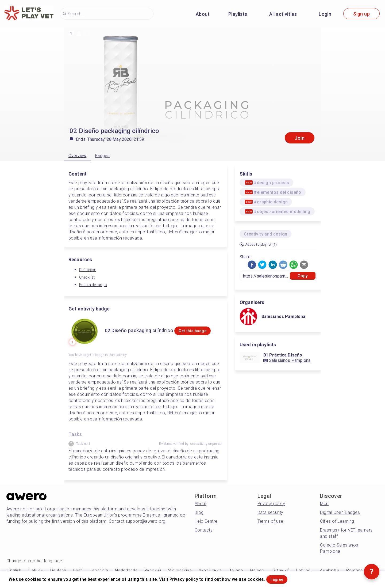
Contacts (204, 530)
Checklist (87, 277)
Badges (102, 156)
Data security (270, 512)
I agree (284, 578)
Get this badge (196, 334)
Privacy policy (271, 504)
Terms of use (270, 521)
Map (324, 504)
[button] (252, 265)
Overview (77, 156)
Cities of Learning (337, 521)
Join (300, 138)
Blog (199, 512)
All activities (283, 14)
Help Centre (206, 521)
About (203, 14)
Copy (303, 276)
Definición (88, 270)
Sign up (361, 14)
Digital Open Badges (340, 512)
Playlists (238, 14)
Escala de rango (93, 285)
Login (325, 14)
